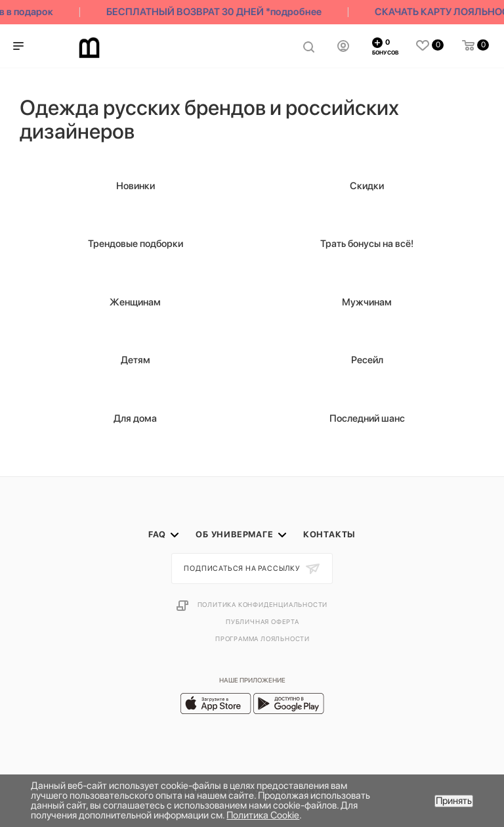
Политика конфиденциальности (263, 604)
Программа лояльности (262, 638)
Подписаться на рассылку (243, 569)
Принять (454, 801)
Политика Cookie (263, 815)
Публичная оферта (262, 621)
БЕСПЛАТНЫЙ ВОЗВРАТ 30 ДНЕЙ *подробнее (217, 12)
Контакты (329, 534)
